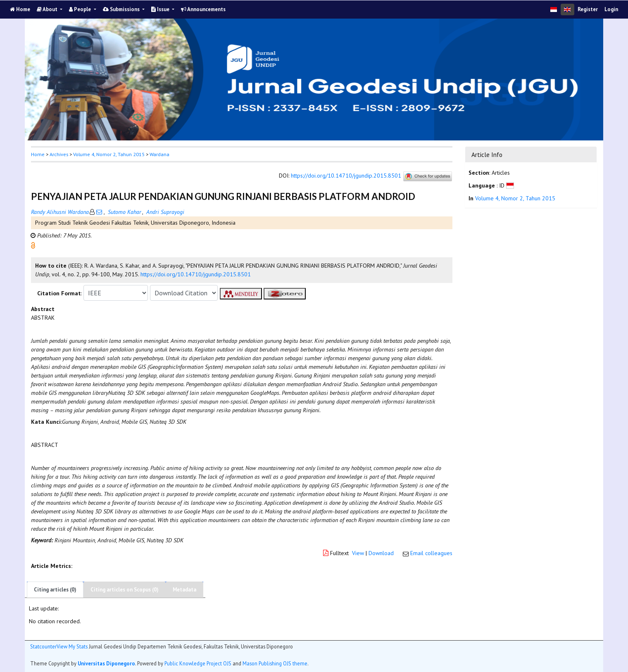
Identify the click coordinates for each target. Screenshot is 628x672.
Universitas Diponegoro (106, 663)
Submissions (122, 9)
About (48, 9)
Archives (59, 154)
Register (588, 9)
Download (381, 553)
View (358, 553)
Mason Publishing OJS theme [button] (275, 663)
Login (611, 9)
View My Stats (72, 646)
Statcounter (43, 646)
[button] (33, 245)
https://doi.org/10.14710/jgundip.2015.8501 (346, 176)
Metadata (184, 590)
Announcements (203, 9)
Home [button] (38, 154)
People (81, 9)
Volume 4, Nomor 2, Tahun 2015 (109, 154)
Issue (161, 9)
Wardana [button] (159, 154)
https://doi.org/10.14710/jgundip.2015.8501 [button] (196, 274)
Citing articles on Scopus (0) (125, 590)
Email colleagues (431, 553)
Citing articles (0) (55, 590)
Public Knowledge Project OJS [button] (198, 663)
